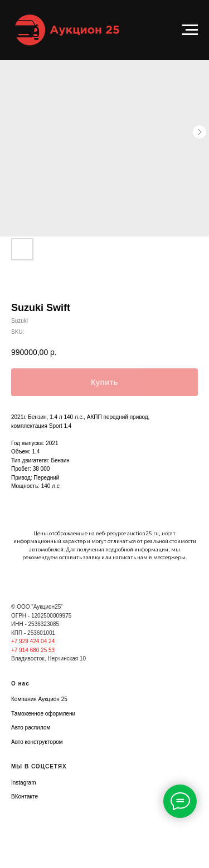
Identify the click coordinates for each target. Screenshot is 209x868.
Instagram (23, 783)
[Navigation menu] (190, 30)
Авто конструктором (37, 742)
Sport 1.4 (60, 426)
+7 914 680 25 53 (33, 650)
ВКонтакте (25, 797)
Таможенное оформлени (43, 714)
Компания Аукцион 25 (39, 699)
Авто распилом (31, 728)
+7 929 (21, 641)
